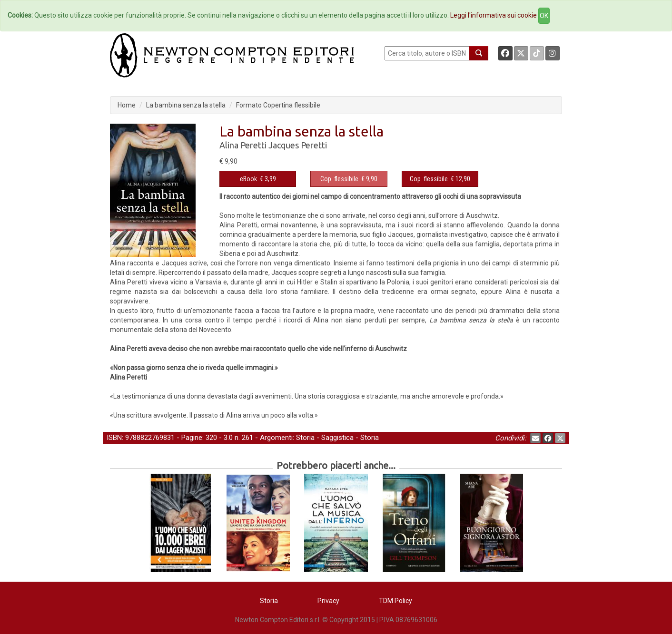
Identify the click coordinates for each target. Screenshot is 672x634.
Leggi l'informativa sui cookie (494, 15)
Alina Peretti (243, 145)
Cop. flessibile (339, 179)
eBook (248, 179)
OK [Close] (544, 16)
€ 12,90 (440, 179)
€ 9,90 (349, 179)
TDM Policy (395, 601)
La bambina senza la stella (186, 105)
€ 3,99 (258, 179)
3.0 (228, 438)
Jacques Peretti (298, 145)
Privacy (328, 601)
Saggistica (337, 438)
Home (127, 105)
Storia (305, 438)
